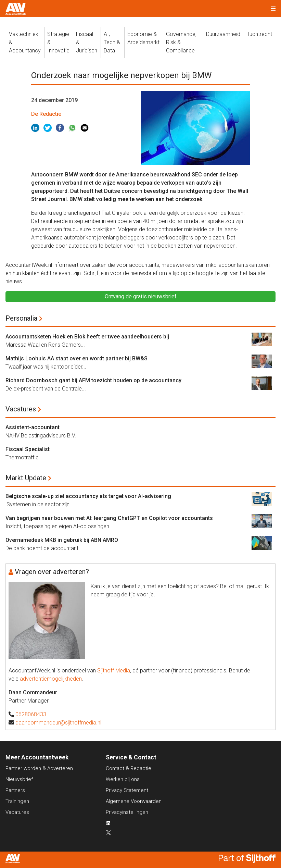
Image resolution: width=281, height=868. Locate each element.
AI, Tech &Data (112, 42)
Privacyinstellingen (127, 812)
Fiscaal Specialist (28, 449)
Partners (15, 790)
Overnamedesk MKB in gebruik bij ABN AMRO (62, 540)
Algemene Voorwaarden (134, 801)
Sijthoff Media (114, 671)
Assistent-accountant (33, 427)
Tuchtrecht (259, 34)
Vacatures (21, 409)
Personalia (21, 318)
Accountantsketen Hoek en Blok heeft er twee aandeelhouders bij (87, 337)
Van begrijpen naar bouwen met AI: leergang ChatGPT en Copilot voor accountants (109, 518)
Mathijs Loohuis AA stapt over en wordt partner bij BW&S (76, 358)
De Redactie (46, 114)
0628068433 (31, 714)
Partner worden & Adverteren (39, 768)
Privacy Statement (127, 790)
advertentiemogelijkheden (51, 679)
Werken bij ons (123, 779)
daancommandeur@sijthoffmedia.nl (58, 723)
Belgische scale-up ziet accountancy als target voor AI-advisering (88, 496)
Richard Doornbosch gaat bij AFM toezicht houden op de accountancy (93, 380)
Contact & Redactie (129, 768)
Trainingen (17, 801)
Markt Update (26, 478)
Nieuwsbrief (19, 779)
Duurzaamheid (223, 34)
